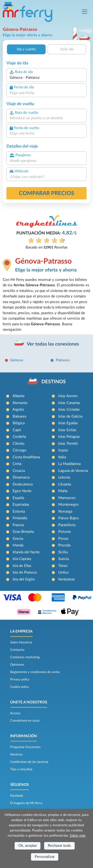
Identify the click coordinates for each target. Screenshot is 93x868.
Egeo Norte (22, 491)
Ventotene (66, 579)
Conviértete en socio (25, 721)
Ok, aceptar (28, 846)
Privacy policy (20, 679)
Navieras (16, 754)
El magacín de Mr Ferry (26, 803)
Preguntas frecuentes (25, 747)
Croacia (19, 471)
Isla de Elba (22, 566)
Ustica (63, 572)
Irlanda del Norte (26, 552)
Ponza (63, 539)
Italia (62, 457)
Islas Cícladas (69, 410)
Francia (18, 525)
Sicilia (63, 552)
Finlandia (20, 518)
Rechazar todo (59, 846)
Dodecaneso (23, 484)
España (18, 498)
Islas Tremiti (68, 444)
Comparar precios (46, 193)
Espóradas (21, 505)
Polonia (64, 532)
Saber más (78, 836)
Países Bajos (69, 518)
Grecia (18, 539)
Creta (17, 464)
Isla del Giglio (24, 579)
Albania (18, 396)
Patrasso (63, 360)
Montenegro (68, 505)
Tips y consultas (21, 769)
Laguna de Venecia (73, 471)
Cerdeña (19, 437)
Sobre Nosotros (21, 642)
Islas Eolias (67, 430)
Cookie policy (20, 687)
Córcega (19, 450)
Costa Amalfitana (26, 457)
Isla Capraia (22, 559)
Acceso (15, 713)
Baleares (20, 416)
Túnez (63, 566)
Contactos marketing (25, 657)
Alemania (20, 403)
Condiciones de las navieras (29, 762)
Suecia (63, 559)
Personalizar (45, 857)
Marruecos (67, 498)
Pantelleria (67, 525)
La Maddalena (69, 464)
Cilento (19, 444)
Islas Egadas (68, 423)
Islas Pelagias (69, 437)
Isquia (63, 450)
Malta (63, 491)
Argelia (18, 410)
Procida (64, 545)
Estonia (19, 511)
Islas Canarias (69, 403)
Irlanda (18, 545)
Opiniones (17, 665)
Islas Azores (68, 396)
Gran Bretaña (23, 532)
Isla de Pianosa (25, 572)
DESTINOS (54, 382)
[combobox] (46, 78)
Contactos (17, 650)
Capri (17, 430)
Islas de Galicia (70, 416)
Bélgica (19, 423)
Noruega (65, 511)
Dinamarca (21, 477)
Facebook (17, 796)
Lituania (65, 484)
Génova (16, 360)
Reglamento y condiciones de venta (35, 672)
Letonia (64, 477)
